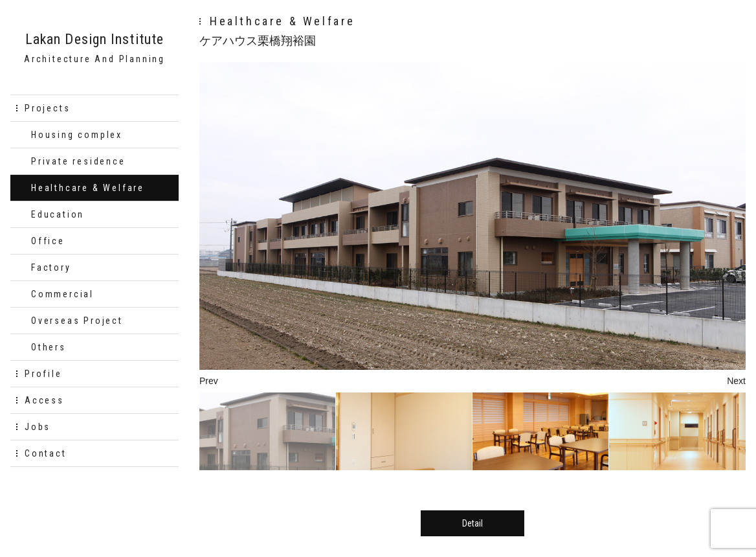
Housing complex (77, 135)
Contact (46, 453)
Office (48, 241)
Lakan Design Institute (94, 40)
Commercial (62, 294)
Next (736, 381)
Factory (51, 267)
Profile (43, 374)
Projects (47, 108)
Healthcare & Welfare (88, 188)
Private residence (78, 161)
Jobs (38, 427)
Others (49, 347)
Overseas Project (77, 321)
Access (44, 400)
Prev (209, 381)
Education (58, 214)
